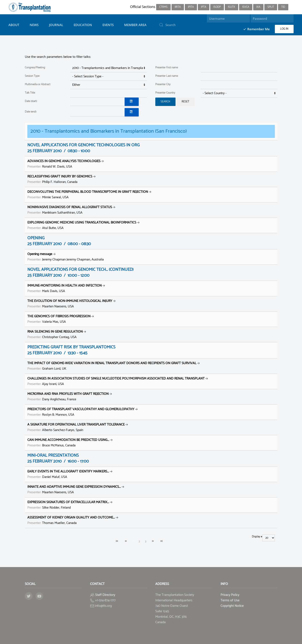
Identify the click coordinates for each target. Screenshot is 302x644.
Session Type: (32, 76)
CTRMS (163, 7)
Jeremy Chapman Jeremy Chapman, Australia (66, 257)
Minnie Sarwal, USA (90, 195)
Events (108, 25)
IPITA (191, 7)
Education (83, 25)
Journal (56, 25)
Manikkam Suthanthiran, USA (72, 210)
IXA (258, 7)
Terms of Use (230, 600)
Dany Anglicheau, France (70, 397)
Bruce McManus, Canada (70, 443)
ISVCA (246, 7)
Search (165, 102)
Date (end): (31, 112)
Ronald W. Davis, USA (66, 164)
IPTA (204, 7)
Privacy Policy (230, 595)
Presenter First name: (167, 68)
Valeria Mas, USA (61, 319)
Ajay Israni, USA (118, 381)
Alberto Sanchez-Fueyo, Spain (78, 427)
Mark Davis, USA (67, 288)
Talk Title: (30, 93)
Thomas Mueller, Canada (73, 520)
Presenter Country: (165, 93)
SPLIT (271, 7)
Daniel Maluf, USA (70, 474)
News (34, 25)
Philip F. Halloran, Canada (62, 179)
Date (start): (31, 101)
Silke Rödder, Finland (70, 505)
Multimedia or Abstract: (38, 84)
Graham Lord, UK (114, 366)
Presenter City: (163, 84)
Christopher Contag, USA (57, 334)
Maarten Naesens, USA (72, 304)
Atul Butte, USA (84, 225)
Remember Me (256, 29)
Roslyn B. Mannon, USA (83, 412)
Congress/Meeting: (35, 68)
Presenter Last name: (167, 76)
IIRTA (178, 7)
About (14, 25)
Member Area (135, 25)
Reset (185, 102)
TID (283, 7)
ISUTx (231, 7)
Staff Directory (105, 595)
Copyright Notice (232, 606)
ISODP (217, 7)
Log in (284, 29)
